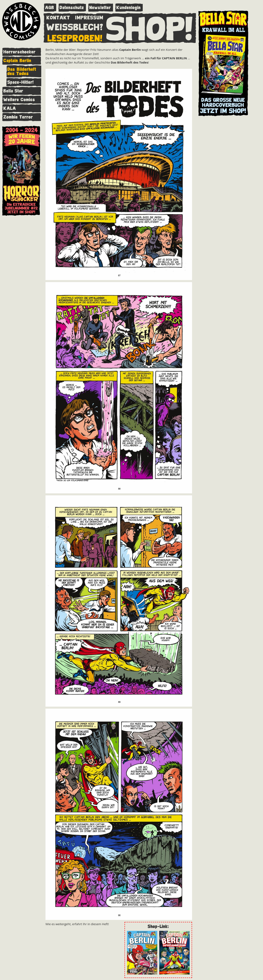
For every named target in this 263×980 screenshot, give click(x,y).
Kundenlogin (129, 8)
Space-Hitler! (21, 82)
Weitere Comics (19, 100)
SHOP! (150, 28)
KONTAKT (58, 17)
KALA (10, 108)
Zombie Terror (18, 117)
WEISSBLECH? (75, 26)
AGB (50, 8)
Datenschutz (72, 8)
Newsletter (100, 8)
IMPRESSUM (89, 17)
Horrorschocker (20, 52)
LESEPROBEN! (75, 37)
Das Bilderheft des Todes (22, 71)
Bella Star (13, 91)
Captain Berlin (17, 61)
